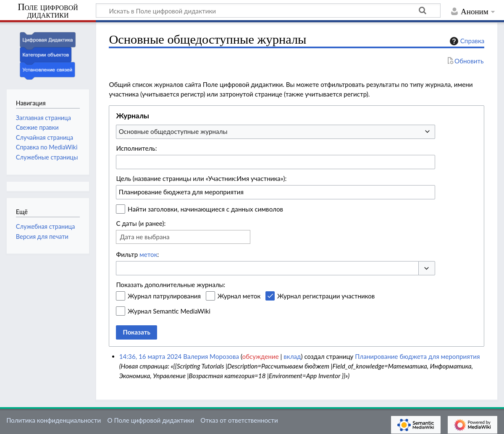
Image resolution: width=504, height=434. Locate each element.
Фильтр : (137, 254)
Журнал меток (239, 296)
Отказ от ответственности (239, 420)
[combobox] (276, 132)
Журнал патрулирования (164, 296)
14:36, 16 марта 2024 (151, 356)
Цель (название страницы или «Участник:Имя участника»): (201, 178)
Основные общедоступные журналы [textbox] (173, 131)
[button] (427, 268)
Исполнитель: (136, 148)
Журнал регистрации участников (326, 296)
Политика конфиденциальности (54, 420)
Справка (466, 41)
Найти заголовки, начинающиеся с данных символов (205, 209)
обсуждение (261, 356)
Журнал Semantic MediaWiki (169, 311)
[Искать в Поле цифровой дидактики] (268, 10)
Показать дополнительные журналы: (171, 285)
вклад (292, 356)
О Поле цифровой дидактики (151, 420)
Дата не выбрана (144, 237)
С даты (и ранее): (141, 223)
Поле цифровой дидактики (48, 11)
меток (148, 254)
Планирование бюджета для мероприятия (417, 356)
